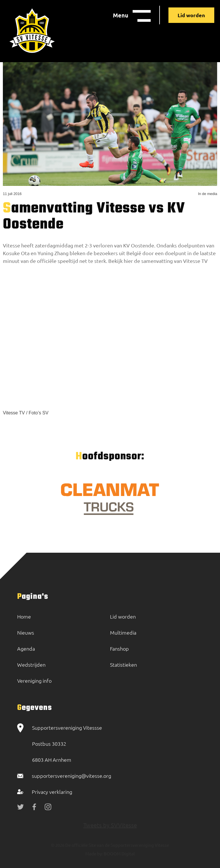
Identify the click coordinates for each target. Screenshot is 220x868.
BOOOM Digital (119, 854)
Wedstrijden (31, 665)
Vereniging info (34, 681)
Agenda (26, 648)
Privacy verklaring (52, 792)
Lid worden (191, 15)
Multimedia (123, 632)
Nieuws (26, 632)
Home (24, 616)
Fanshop (119, 648)
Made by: (94, 854)
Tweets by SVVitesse (110, 825)
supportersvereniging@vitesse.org (71, 776)
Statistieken (123, 665)
